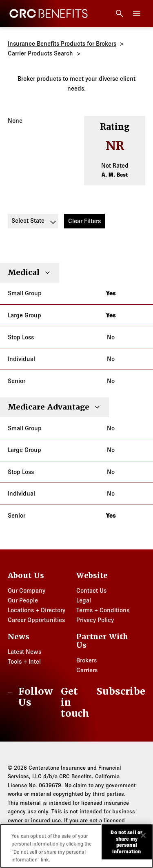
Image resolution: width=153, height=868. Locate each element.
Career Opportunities (36, 620)
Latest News (24, 652)
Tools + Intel (24, 661)
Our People (23, 600)
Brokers (86, 660)
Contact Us (91, 590)
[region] (76, 846)
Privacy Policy (95, 620)
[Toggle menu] (137, 13)
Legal (84, 600)
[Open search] (120, 13)
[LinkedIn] (33, 697)
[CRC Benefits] (49, 13)
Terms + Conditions (103, 610)
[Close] (143, 835)
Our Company (27, 590)
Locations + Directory (37, 610)
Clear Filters (84, 221)
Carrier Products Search (40, 53)
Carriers (87, 670)
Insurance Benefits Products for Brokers (62, 43)
